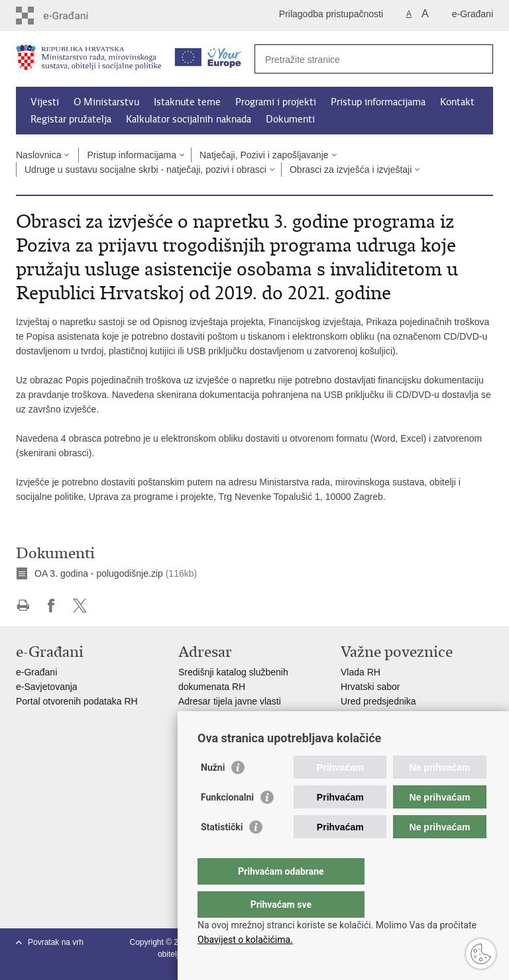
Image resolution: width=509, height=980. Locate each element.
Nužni (213, 794)
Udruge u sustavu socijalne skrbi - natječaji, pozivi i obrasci (145, 170)
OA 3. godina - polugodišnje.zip (99, 573)
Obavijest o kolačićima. (245, 940)
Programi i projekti (276, 102)
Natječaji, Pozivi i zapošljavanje (264, 155)
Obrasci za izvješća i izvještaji (351, 170)
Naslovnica (38, 155)
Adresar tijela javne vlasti (230, 701)
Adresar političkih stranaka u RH (245, 716)
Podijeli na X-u (80, 606)
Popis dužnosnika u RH (227, 730)
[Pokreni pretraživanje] (478, 59)
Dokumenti (290, 119)
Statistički (222, 854)
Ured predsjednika (378, 701)
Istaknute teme (187, 102)
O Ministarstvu (106, 102)
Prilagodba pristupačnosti (331, 14)
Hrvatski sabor (370, 687)
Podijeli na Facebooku (51, 606)
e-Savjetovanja (47, 687)
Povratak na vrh (56, 942)
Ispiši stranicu (23, 606)
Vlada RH (361, 672)
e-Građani (473, 14)
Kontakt (457, 102)
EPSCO (357, 716)
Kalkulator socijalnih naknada (189, 119)
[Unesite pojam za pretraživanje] (360, 59)
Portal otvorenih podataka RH (78, 701)
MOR (352, 730)
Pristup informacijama (378, 102)
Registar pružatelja (71, 119)
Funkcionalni (227, 824)
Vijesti (45, 102)
